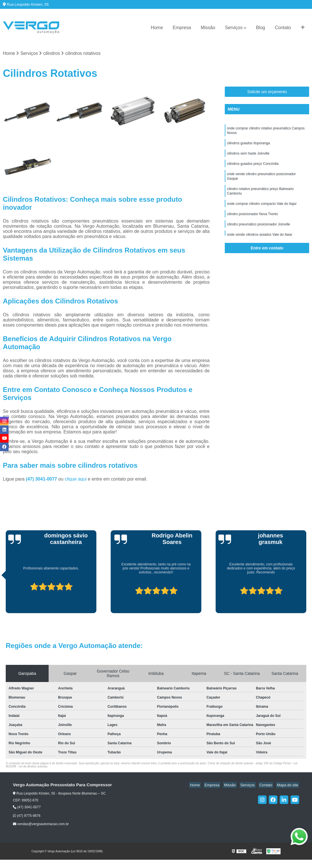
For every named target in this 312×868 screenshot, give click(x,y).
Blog (261, 28)
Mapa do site (288, 786)
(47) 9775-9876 (27, 816)
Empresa (182, 28)
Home (157, 28)
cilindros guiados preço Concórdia (253, 167)
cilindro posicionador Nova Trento (252, 221)
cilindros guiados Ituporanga (248, 145)
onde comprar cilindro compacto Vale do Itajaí (262, 210)
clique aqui (76, 480)
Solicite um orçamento (267, 92)
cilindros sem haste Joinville (248, 156)
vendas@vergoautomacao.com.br (41, 825)
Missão (208, 28)
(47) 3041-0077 (42, 480)
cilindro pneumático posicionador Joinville (258, 231)
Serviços (234, 28)
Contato (283, 28)
